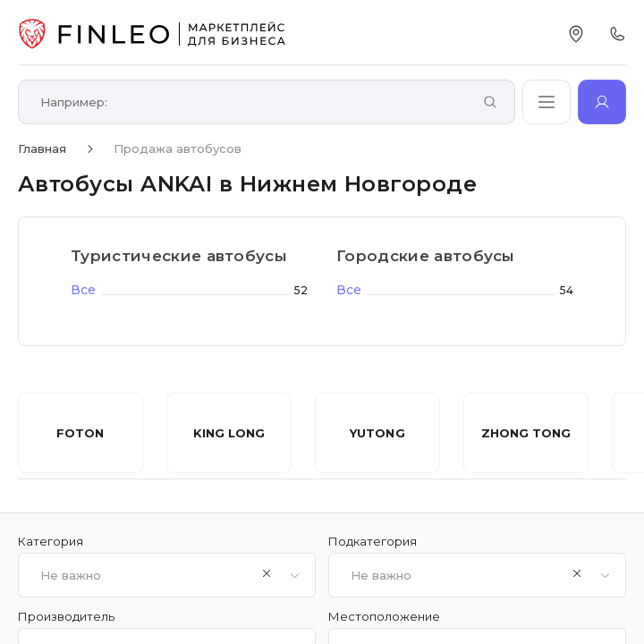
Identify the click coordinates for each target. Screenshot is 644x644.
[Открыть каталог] (547, 102)
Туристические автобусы (179, 256)
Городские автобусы (426, 256)
